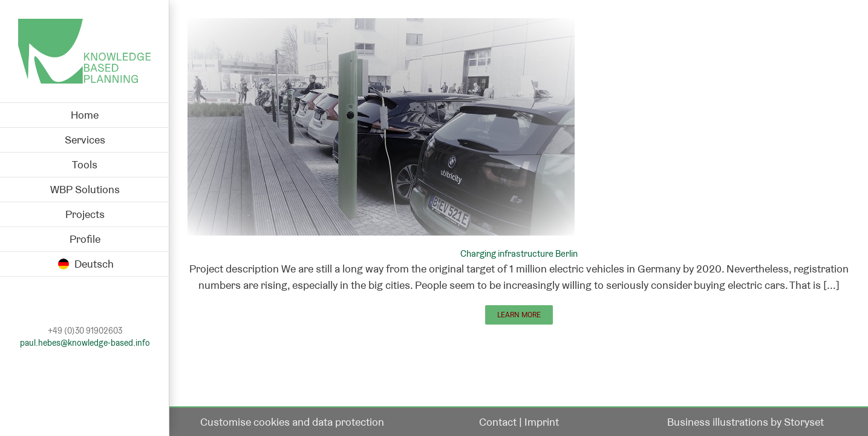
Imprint (542, 422)
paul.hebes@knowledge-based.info (85, 343)
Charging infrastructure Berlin (519, 253)
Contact (498, 422)
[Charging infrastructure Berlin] (381, 26)
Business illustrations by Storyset (746, 422)
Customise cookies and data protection (292, 422)
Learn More (519, 315)
